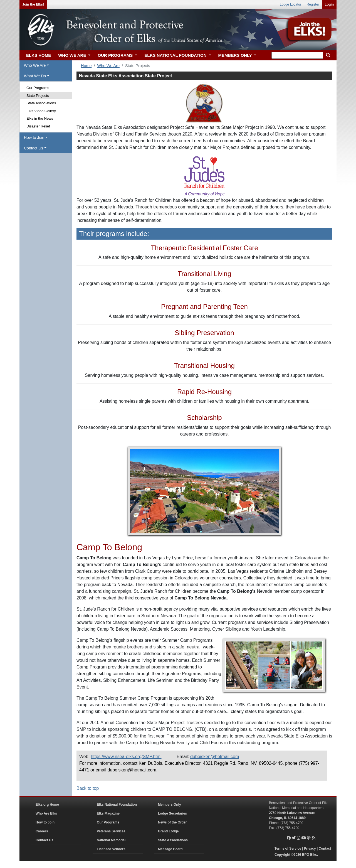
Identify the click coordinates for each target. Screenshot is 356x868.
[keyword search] (297, 55)
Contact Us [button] (34, 148)
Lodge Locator (291, 4)
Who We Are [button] (35, 65)
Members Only (170, 805)
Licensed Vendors (111, 849)
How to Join (45, 822)
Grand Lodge (168, 831)
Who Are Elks (46, 813)
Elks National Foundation (117, 805)
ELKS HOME (39, 55)
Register (313, 4)
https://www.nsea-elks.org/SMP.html (126, 757)
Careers (42, 831)
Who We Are (108, 66)
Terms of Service (288, 849)
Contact (325, 849)
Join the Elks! (33, 4)
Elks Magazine (108, 813)
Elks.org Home (47, 805)
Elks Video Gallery (41, 111)
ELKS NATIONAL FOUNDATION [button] (176, 55)
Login (329, 4)
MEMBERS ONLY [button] (236, 55)
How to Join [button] (34, 137)
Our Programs (38, 88)
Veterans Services (111, 831)
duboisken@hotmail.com (215, 757)
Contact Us (44, 840)
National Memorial (111, 840)
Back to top (88, 788)
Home (86, 66)
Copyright (282, 855)
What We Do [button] (35, 76)
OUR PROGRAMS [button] (116, 55)
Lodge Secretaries (172, 813)
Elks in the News (40, 118)
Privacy (310, 849)
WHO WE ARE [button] (73, 55)
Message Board (170, 849)
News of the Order (172, 822)
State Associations (41, 103)
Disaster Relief (38, 126)
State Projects (38, 96)
